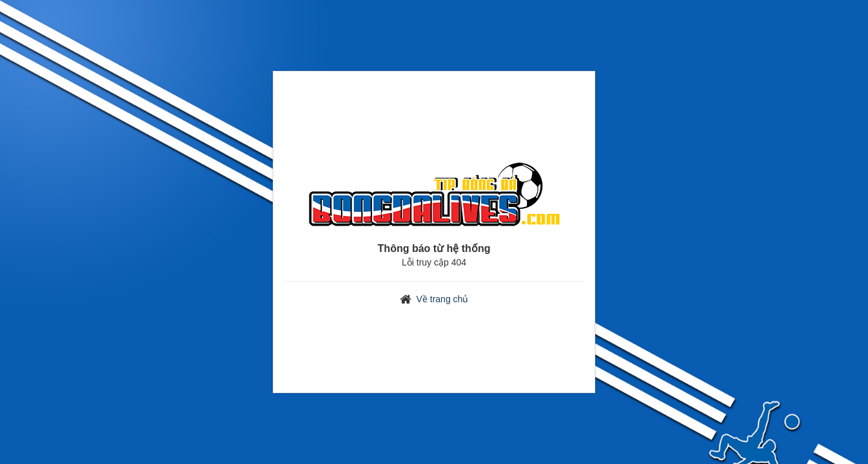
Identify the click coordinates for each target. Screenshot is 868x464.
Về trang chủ (443, 299)
